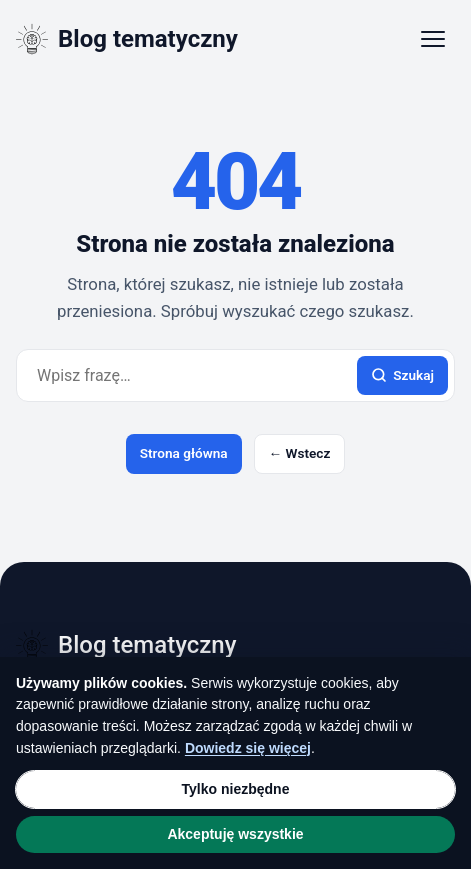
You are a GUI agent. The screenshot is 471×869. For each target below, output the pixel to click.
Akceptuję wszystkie (235, 834)
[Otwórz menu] (433, 39)
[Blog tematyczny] (127, 39)
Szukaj (402, 375)
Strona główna (184, 453)
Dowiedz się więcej (248, 748)
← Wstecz (300, 453)
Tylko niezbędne (236, 789)
